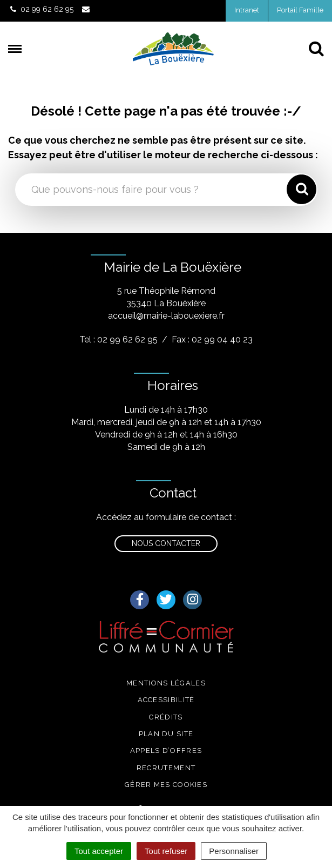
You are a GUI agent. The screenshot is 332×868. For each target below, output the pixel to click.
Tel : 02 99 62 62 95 (118, 339)
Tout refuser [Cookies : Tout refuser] (166, 851)
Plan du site (166, 734)
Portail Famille (300, 10)
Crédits (166, 717)
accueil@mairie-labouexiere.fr (166, 316)
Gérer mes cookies (166, 785)
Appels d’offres (166, 751)
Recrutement (166, 768)
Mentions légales (166, 683)
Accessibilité (166, 700)
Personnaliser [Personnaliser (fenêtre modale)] (234, 851)
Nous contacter (166, 543)
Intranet (247, 10)
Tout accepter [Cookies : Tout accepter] (99, 851)
